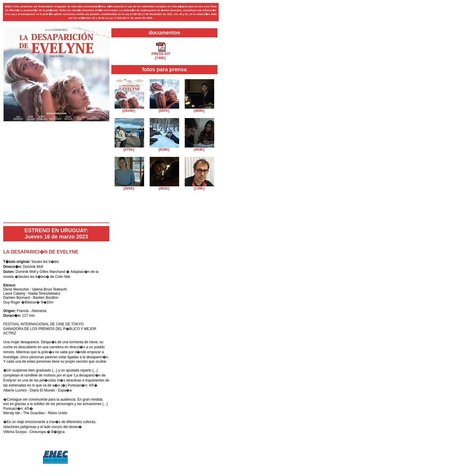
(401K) (164, 187)
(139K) (199, 187)
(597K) (164, 109)
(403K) (199, 148)
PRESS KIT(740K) (161, 54)
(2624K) (129, 109)
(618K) (164, 148)
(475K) (129, 148)
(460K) (199, 109)
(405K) (129, 187)
